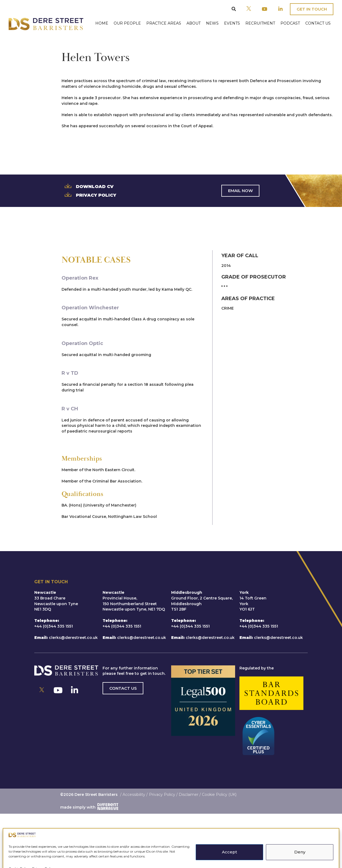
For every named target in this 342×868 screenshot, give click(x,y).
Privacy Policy (89, 195)
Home (102, 23)
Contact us (123, 688)
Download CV (88, 186)
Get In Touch (312, 9)
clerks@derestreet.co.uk (73, 638)
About (194, 23)
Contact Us (318, 23)
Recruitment (260, 23)
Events (232, 23)
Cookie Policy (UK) (219, 795)
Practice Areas (164, 23)
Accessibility (134, 795)
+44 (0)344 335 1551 (54, 626)
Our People (127, 23)
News (212, 23)
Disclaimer (189, 795)
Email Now (241, 191)
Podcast (290, 23)
